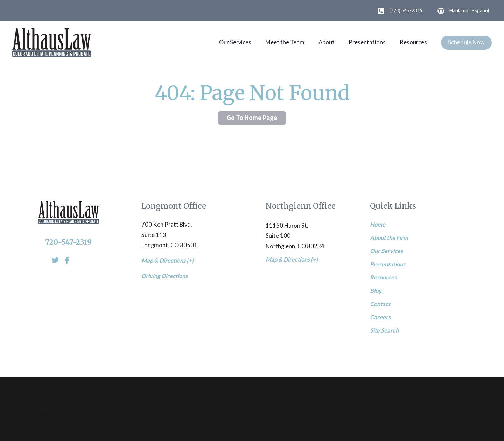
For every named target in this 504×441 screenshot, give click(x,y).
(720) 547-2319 (399, 11)
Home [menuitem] (378, 225)
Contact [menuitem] (380, 304)
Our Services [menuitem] (386, 251)
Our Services (235, 42)
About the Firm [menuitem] (389, 238)
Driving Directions (164, 276)
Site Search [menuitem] (384, 330)
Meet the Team (285, 42)
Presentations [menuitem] (388, 264)
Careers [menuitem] (380, 317)
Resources (413, 42)
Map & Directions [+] (167, 261)
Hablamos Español (462, 11)
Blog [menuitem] (376, 291)
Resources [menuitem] (383, 277)
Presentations (367, 42)
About (327, 42)
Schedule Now (466, 42)
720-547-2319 (68, 242)
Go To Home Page (252, 118)
